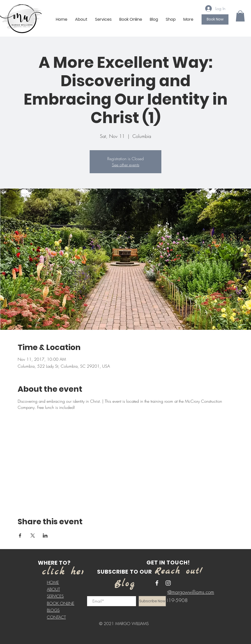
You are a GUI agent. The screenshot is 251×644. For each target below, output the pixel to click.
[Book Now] (215, 19)
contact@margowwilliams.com (184, 592)
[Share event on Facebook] (20, 536)
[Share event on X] (33, 536)
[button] (240, 16)
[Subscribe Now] (152, 601)
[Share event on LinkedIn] (45, 536)
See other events (126, 165)
